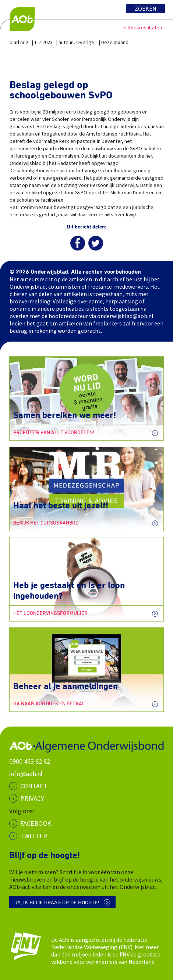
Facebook (36, 823)
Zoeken (146, 8)
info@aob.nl (26, 774)
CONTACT (34, 786)
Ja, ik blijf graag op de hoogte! (57, 903)
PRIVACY (32, 798)
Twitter (34, 836)
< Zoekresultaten (143, 28)
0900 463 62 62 (30, 761)
